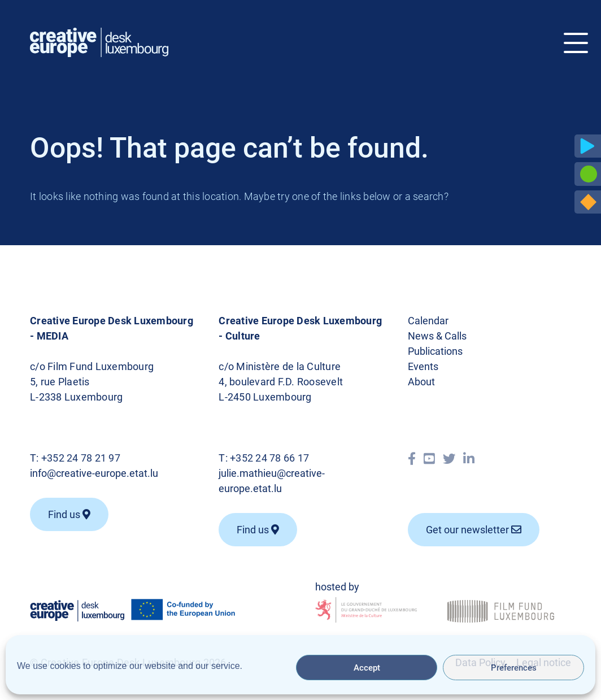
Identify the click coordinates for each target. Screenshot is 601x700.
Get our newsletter (474, 530)
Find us (69, 514)
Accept (367, 668)
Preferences (514, 668)
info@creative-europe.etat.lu (94, 473)
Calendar (428, 321)
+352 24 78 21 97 (81, 458)
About (421, 382)
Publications (435, 351)
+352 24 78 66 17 (269, 458)
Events (423, 366)
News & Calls (437, 336)
